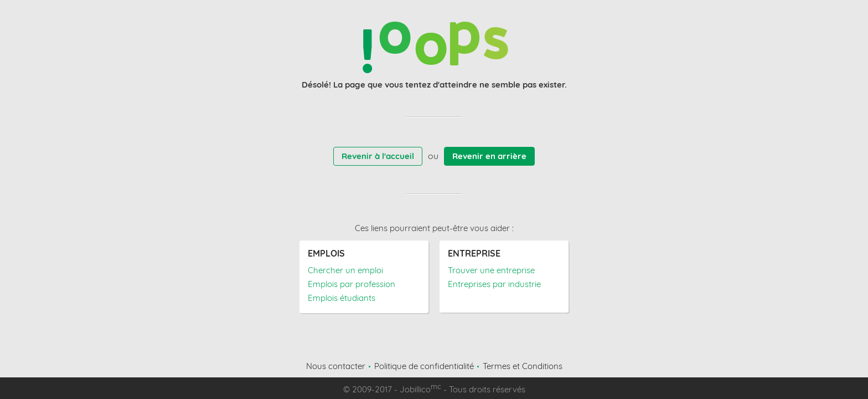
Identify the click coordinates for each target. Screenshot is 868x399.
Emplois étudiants (342, 298)
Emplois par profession (352, 284)
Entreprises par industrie (494, 284)
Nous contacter (336, 366)
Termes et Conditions (523, 366)
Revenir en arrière (489, 156)
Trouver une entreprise (491, 270)
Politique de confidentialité (424, 366)
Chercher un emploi (345, 270)
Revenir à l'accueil (378, 156)
